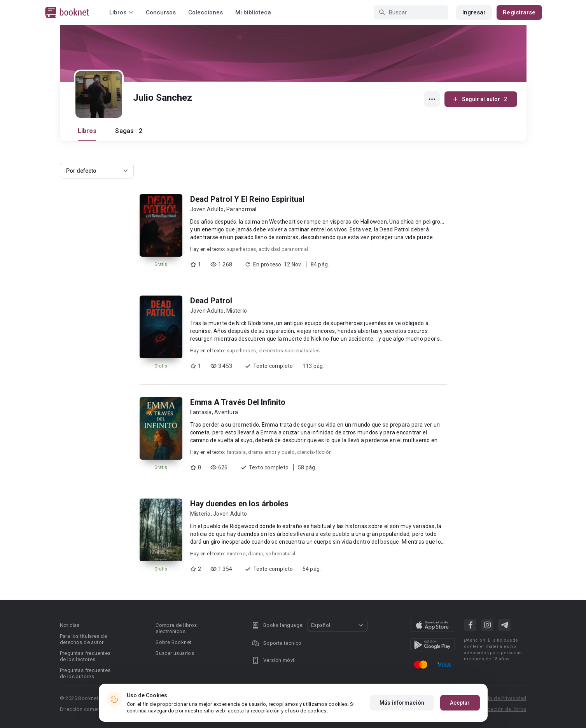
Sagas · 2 (129, 131)
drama (255, 554)
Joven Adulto (207, 209)
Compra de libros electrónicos (176, 628)
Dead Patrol (211, 301)
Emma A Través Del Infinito (238, 402)
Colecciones (206, 12)
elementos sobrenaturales (289, 351)
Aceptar (460, 703)
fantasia (236, 452)
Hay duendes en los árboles (239, 504)
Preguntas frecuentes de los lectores (85, 656)
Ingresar (474, 12)
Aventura (226, 412)
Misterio (237, 311)
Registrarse (519, 12)
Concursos (161, 12)
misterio (236, 554)
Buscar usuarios (175, 653)
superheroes (241, 249)
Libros (87, 131)
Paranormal (241, 209)
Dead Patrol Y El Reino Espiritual (247, 199)
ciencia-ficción (314, 452)
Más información (402, 703)
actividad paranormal (283, 249)
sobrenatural (280, 554)
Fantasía (201, 412)
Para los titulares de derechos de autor (83, 639)
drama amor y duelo (271, 452)
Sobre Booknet (173, 642)
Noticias (70, 625)
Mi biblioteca (253, 12)
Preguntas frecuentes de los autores (85, 673)
